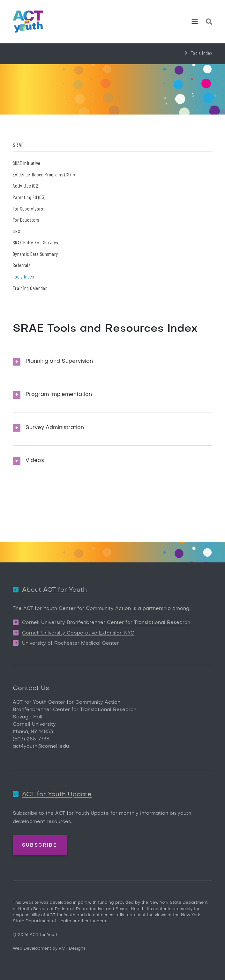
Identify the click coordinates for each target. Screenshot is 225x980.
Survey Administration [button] (55, 428)
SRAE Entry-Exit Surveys (35, 242)
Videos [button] (35, 461)
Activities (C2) (26, 186)
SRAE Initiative (26, 163)
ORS (16, 231)
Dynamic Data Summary (35, 254)
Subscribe (39, 845)
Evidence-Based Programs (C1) (44, 174)
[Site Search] (209, 23)
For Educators (26, 220)
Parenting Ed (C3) (29, 197)
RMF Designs (72, 949)
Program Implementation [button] (59, 395)
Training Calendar (30, 288)
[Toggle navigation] (195, 21)
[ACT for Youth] (28, 22)
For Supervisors (28, 208)
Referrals (22, 265)
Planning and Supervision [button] (59, 361)
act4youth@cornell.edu (41, 746)
